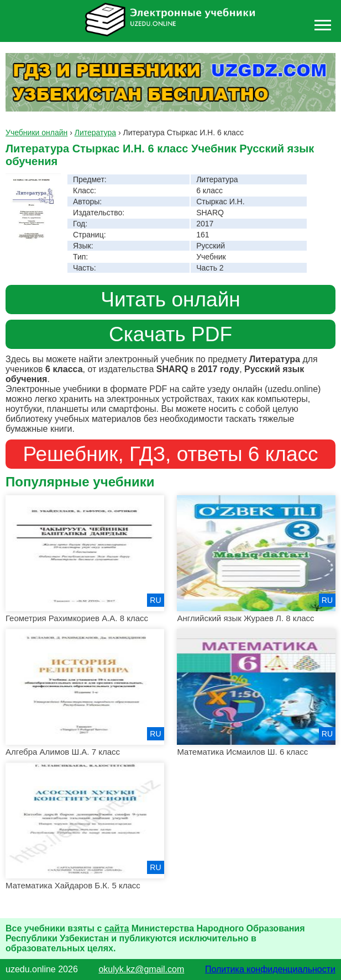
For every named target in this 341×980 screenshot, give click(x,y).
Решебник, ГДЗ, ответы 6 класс (170, 454)
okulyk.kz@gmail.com (141, 969)
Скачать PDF (170, 334)
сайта (117, 928)
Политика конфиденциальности (270, 969)
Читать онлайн (170, 299)
